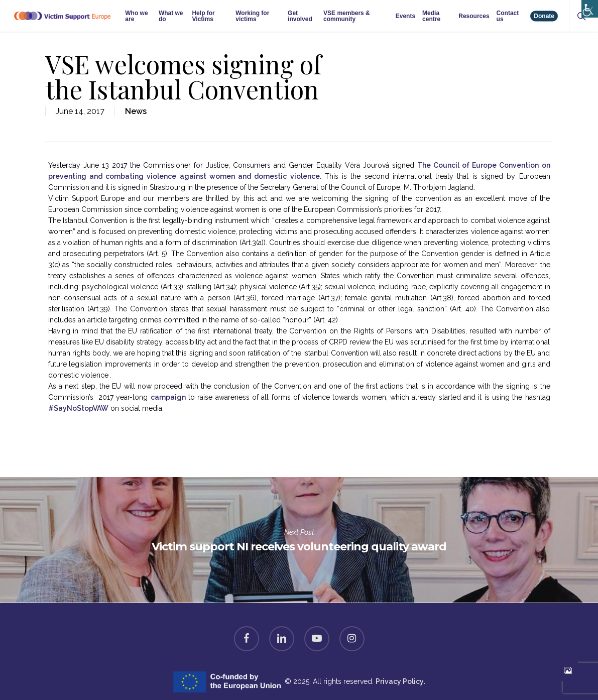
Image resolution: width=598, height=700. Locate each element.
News (136, 111)
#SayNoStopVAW (78, 408)
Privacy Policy (400, 681)
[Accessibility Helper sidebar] (588, 6)
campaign (168, 397)
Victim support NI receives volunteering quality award (299, 540)
